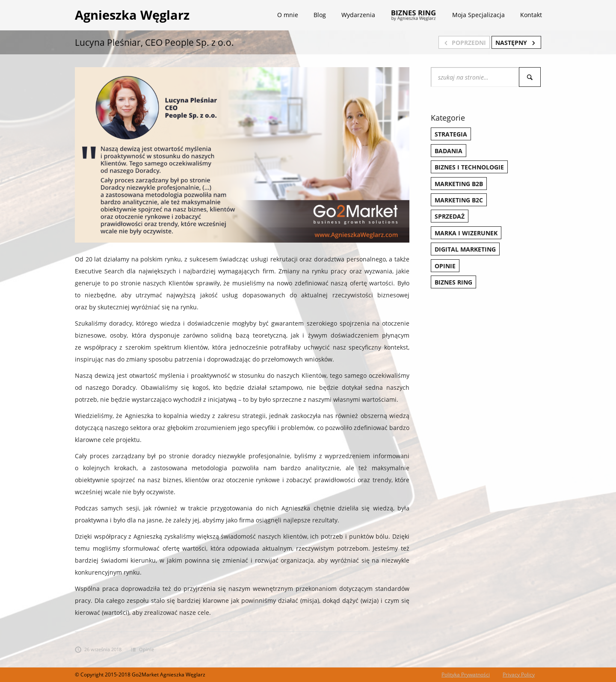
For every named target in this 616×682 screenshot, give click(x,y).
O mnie (288, 15)
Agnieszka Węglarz (132, 15)
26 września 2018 (98, 649)
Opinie (147, 649)
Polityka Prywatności (466, 675)
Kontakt (531, 15)
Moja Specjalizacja (478, 15)
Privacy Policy (519, 675)
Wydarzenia (358, 15)
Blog (320, 15)
